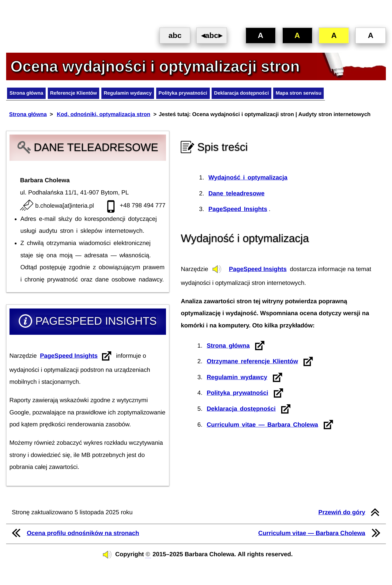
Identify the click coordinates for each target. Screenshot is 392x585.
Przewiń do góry (342, 514)
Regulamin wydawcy (145, 95)
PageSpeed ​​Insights (69, 357)
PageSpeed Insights (258, 270)
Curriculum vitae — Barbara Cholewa (262, 426)
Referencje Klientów (84, 95)
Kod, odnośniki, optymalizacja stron (103, 117)
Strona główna (30, 95)
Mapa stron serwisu (339, 95)
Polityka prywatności (208, 95)
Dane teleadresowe (236, 195)
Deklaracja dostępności (274, 95)
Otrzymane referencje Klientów (252, 363)
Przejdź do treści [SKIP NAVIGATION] (2, 3)
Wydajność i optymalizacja (248, 179)
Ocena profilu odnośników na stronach (83, 534)
